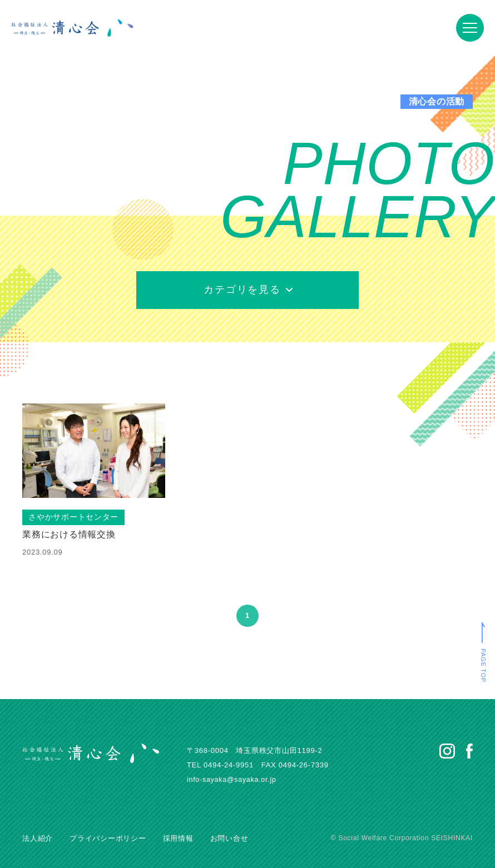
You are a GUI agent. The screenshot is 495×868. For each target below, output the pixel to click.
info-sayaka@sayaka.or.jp (233, 779)
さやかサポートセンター (74, 517)
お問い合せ (229, 838)
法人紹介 (38, 838)
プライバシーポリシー (108, 838)
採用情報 (178, 838)
